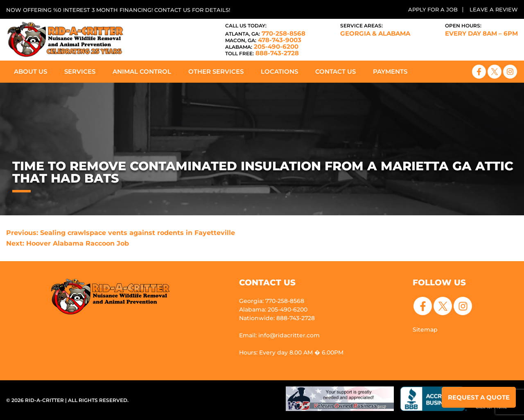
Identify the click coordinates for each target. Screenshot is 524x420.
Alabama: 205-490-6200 (273, 309)
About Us (30, 71)
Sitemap (425, 330)
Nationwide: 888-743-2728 (277, 318)
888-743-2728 (262, 53)
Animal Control (142, 71)
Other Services (216, 71)
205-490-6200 (262, 46)
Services (80, 71)
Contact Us (335, 71)
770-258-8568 (265, 33)
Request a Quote (479, 397)
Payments (390, 71)
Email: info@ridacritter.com (279, 335)
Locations (279, 71)
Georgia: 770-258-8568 (272, 301)
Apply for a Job (433, 9)
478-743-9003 (263, 40)
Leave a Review (494, 9)
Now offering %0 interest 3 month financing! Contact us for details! (118, 10)
